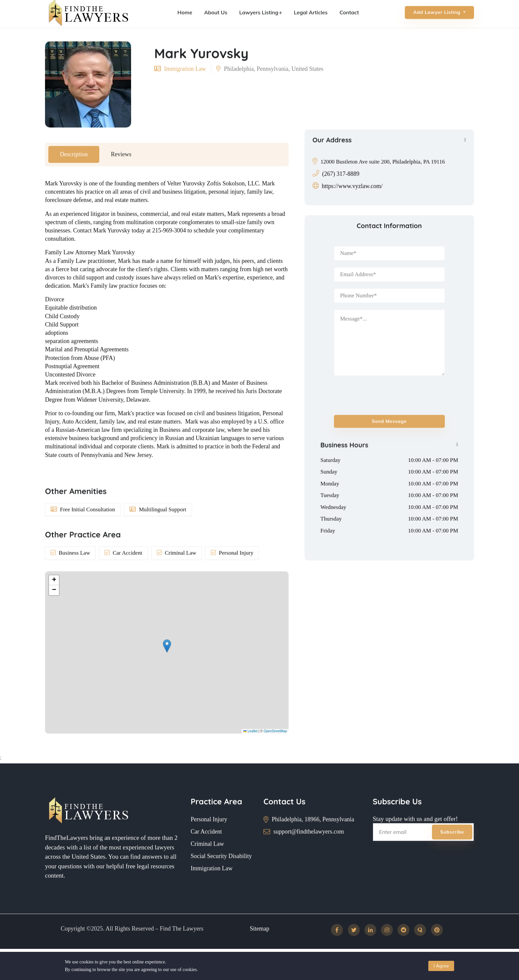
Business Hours (344, 460)
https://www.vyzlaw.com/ (352, 201)
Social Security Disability (221, 871)
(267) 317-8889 (341, 189)
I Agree (441, 966)
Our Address (332, 155)
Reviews (121, 169)
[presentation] (373, 407)
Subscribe (452, 847)
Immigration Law (212, 884)
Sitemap (260, 944)
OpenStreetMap (275, 731)
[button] (167, 646)
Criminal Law (207, 859)
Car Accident (206, 847)
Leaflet (250, 731)
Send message (389, 436)
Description (74, 169)
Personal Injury (209, 835)
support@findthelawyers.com (309, 847)
